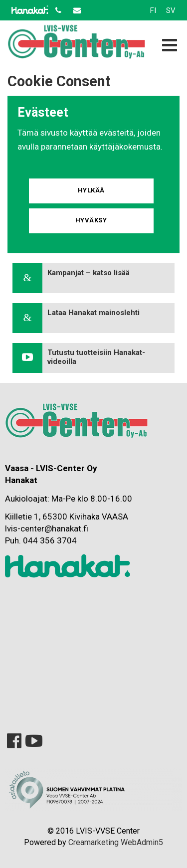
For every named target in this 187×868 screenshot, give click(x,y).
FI (153, 10)
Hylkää (91, 190)
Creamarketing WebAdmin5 (116, 842)
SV (171, 10)
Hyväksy (91, 220)
